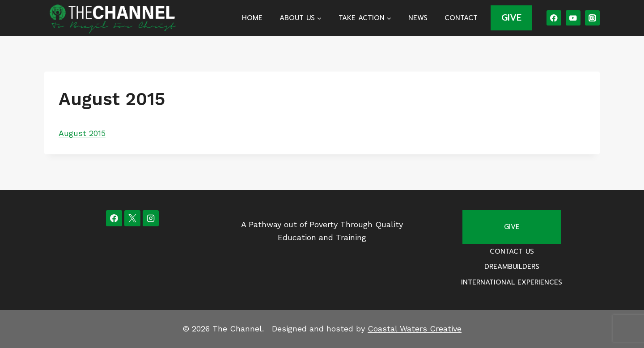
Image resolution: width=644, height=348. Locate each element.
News (418, 18)
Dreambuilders (512, 267)
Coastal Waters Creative (415, 329)
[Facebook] (554, 18)
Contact (461, 18)
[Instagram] (592, 18)
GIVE (511, 17)
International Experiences (512, 282)
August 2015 (82, 133)
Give (512, 227)
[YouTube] (573, 18)
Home (252, 18)
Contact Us (512, 251)
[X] (132, 218)
